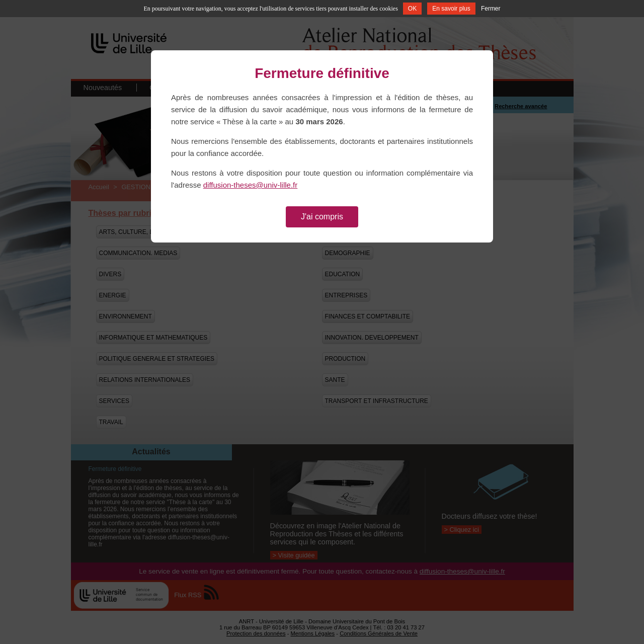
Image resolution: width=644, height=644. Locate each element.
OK (412, 9)
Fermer (491, 9)
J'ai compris (322, 217)
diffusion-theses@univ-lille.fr (251, 185)
